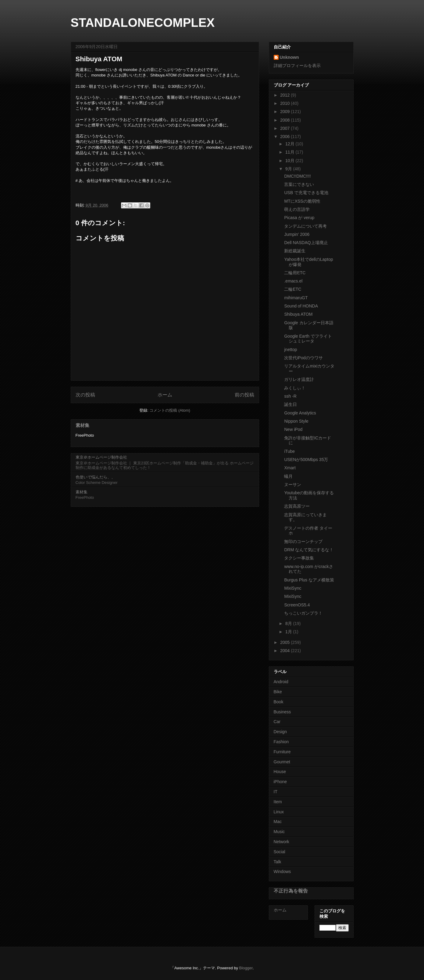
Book (279, 702)
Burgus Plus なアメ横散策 (309, 580)
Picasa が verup (299, 218)
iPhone (280, 782)
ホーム (165, 395)
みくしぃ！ (295, 388)
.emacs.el (293, 281)
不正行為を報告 (291, 891)
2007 (285, 128)
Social (280, 852)
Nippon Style (296, 421)
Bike (278, 692)
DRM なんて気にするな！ (309, 550)
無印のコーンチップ (303, 541)
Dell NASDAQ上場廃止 (306, 243)
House (280, 772)
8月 (289, 623)
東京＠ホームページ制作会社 (101, 457)
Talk (278, 862)
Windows (282, 872)
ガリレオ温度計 (299, 379)
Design (280, 732)
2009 (285, 112)
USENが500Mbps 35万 (306, 460)
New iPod (293, 429)
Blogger (246, 968)
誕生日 (290, 404)
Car (277, 722)
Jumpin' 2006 (297, 234)
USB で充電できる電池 (306, 193)
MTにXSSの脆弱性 (302, 201)
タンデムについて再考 (305, 226)
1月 (289, 632)
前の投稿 (244, 395)
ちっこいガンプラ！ (303, 613)
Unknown (289, 57)
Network (281, 842)
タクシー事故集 (299, 558)
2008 (285, 120)
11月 (290, 152)
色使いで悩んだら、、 (95, 477)
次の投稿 (85, 395)
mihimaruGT (296, 298)
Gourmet (282, 762)
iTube (289, 451)
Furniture (282, 752)
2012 (285, 95)
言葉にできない (299, 184)
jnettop (290, 350)
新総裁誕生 (295, 251)
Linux (279, 812)
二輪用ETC (295, 273)
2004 (285, 651)
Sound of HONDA (301, 306)
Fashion (281, 742)
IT (276, 792)
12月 (290, 144)
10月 (290, 161)
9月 (289, 169)
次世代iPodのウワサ (303, 358)
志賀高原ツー (297, 506)
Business (282, 712)
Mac (278, 822)
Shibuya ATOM (298, 314)
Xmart (290, 468)
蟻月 (288, 476)
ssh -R (290, 396)
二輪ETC (293, 289)
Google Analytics (300, 413)
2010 (285, 103)
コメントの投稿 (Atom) (170, 410)
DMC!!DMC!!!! (297, 176)
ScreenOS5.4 (297, 605)
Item (278, 802)
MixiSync (293, 588)
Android (281, 682)
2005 (285, 642)
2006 (285, 137)
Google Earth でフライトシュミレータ (308, 339)
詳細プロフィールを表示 (297, 66)
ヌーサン (293, 485)
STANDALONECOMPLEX (143, 23)
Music (279, 832)
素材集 (82, 425)
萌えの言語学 (297, 209)
